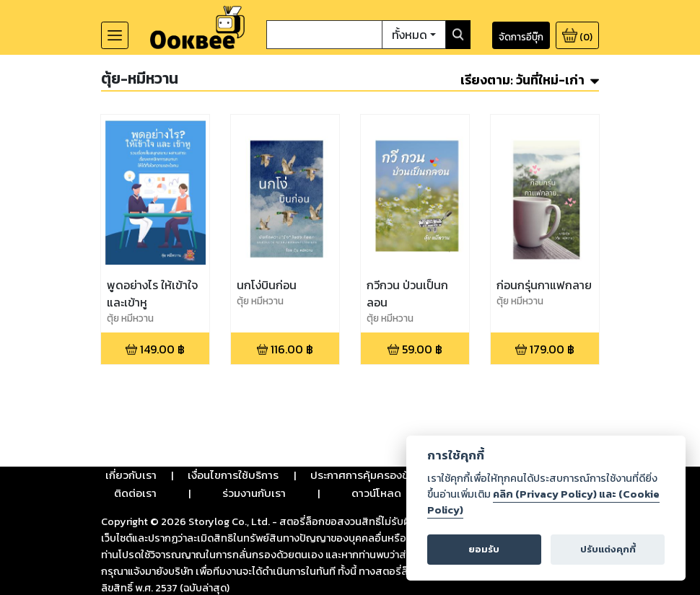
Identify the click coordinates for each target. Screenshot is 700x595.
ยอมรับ (484, 549)
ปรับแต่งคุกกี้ (608, 549)
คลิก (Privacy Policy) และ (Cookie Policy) (543, 502)
